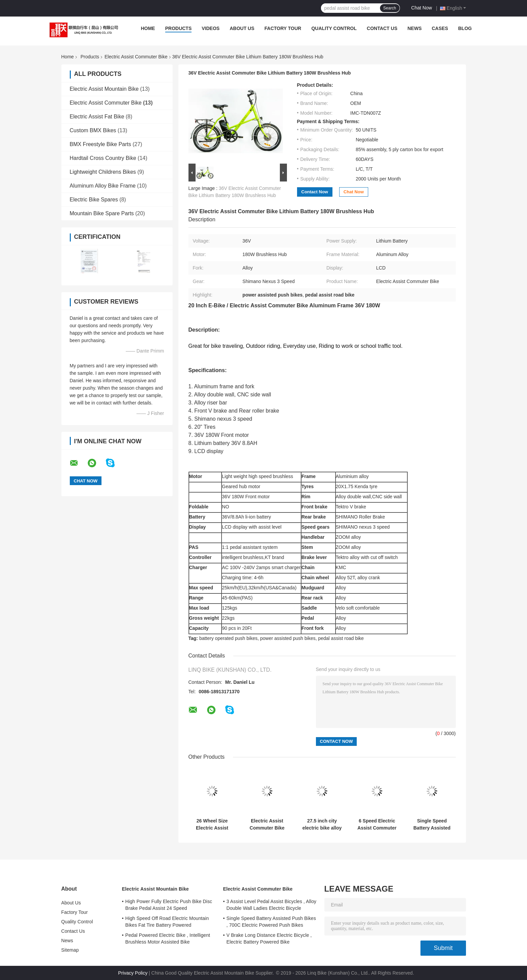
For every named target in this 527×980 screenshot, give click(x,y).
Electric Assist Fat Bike (97, 117)
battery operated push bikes (228, 638)
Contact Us (382, 28)
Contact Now (315, 192)
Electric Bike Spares (94, 200)
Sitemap (70, 950)
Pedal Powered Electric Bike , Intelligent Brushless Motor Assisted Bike (168, 939)
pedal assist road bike (341, 638)
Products (179, 28)
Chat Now (422, 8)
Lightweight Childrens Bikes (103, 172)
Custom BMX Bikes (93, 130)
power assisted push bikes (288, 638)
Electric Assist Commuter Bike (136, 57)
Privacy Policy (133, 973)
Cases (440, 28)
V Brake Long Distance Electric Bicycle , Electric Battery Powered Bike (269, 939)
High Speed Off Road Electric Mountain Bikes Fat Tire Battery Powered (167, 922)
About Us (242, 28)
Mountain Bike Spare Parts (102, 213)
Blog (465, 28)
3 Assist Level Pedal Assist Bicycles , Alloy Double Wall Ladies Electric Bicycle (272, 905)
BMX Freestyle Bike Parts (100, 144)
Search (390, 8)
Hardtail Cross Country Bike (103, 158)
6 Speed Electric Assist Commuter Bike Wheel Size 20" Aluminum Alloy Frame (377, 824)
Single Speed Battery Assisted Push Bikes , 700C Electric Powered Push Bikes (432, 824)
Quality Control (334, 28)
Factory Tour (283, 28)
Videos (211, 28)
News (415, 28)
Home (148, 28)
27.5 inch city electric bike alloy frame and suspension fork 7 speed (322, 824)
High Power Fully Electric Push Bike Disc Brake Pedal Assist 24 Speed (169, 905)
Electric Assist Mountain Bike (104, 89)
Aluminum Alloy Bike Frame (103, 186)
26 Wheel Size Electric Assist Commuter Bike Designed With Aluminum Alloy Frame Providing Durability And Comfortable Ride (212, 824)
